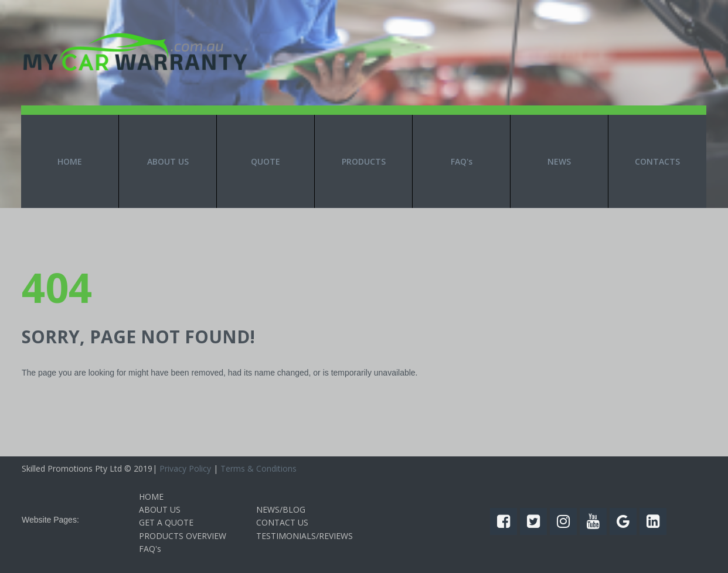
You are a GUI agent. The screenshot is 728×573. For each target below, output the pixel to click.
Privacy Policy (185, 468)
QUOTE (266, 161)
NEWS (559, 161)
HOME (70, 161)
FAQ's (462, 161)
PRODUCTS (364, 161)
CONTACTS (657, 161)
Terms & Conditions (258, 468)
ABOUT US (168, 161)
